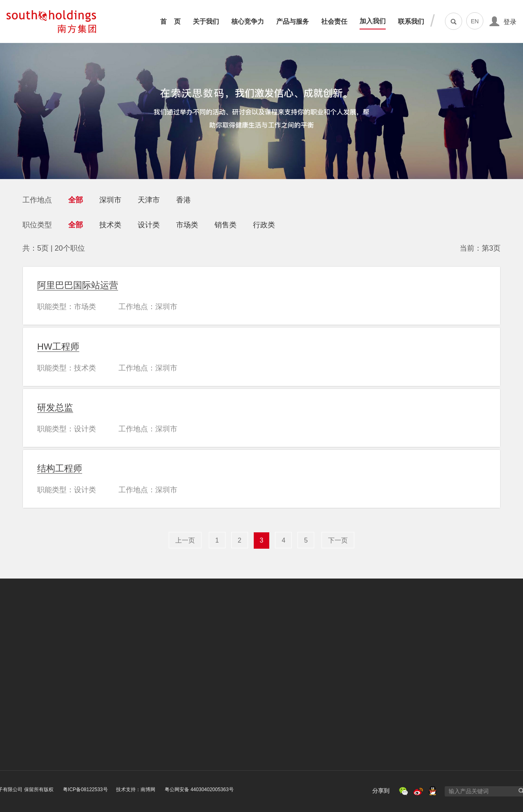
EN (475, 21)
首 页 (170, 22)
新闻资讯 (35, 723)
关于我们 (206, 22)
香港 (183, 200)
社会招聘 (312, 691)
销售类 (226, 225)
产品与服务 (293, 22)
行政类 (264, 225)
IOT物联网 (180, 724)
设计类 (149, 225)
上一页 (185, 540)
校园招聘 (311, 680)
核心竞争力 (248, 22)
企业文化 (34, 691)
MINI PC (177, 713)
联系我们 (411, 22)
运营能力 (111, 702)
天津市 (149, 200)
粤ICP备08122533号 (23, 790)
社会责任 (334, 22)
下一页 (338, 540)
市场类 (187, 225)
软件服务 (178, 734)
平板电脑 (177, 703)
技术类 (110, 225)
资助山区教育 (250, 690)
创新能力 (111, 691)
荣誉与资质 (38, 713)
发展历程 (34, 702)
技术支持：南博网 (73, 790)
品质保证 (111, 713)
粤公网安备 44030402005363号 (136, 790)
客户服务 (112, 723)
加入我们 (373, 21)
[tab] (261, 296)
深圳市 (110, 200)
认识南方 (312, 701)
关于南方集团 (39, 680)
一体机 (174, 691)
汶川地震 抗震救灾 (256, 680)
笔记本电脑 (179, 680)
